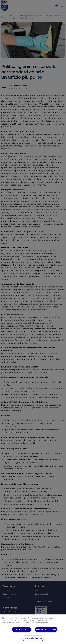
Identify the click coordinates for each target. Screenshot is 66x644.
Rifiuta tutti (22, 629)
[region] (33, 629)
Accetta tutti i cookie (46, 629)
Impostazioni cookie (33, 638)
